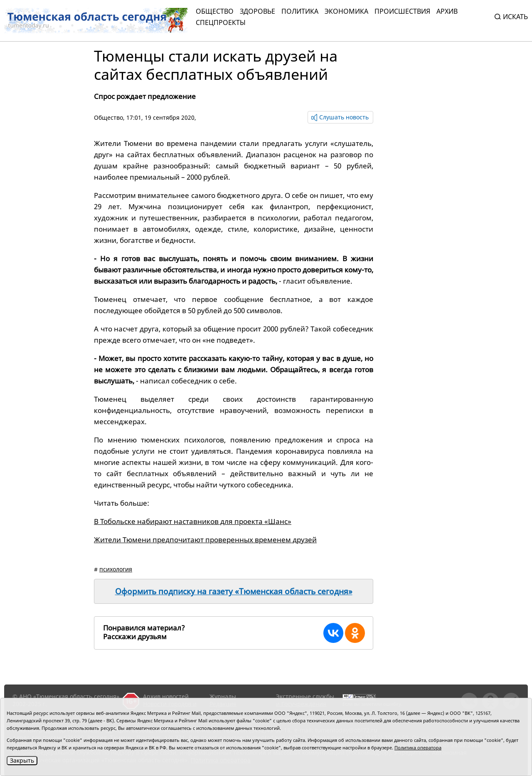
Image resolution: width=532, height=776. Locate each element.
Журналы (223, 696)
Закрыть (22, 760)
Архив (447, 11)
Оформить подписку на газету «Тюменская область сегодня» (234, 591)
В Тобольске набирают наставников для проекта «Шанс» (193, 521)
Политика (300, 11)
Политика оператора (418, 748)
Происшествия (402, 11)
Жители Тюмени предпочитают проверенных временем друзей (205, 540)
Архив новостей (166, 696)
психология (116, 569)
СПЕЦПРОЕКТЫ (221, 22)
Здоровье (257, 11)
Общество (215, 11)
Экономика (346, 11)
